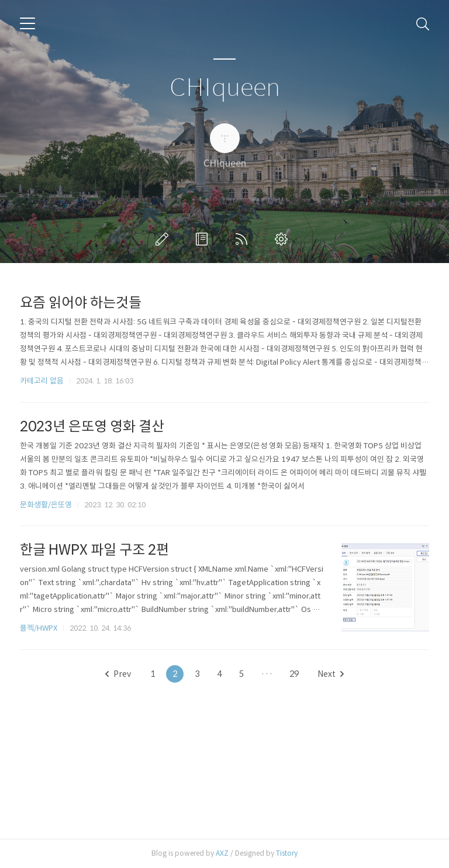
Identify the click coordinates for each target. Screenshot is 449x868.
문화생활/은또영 (46, 505)
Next (331, 674)
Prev (118, 674)
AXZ (222, 853)
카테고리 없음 (42, 381)
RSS (244, 239)
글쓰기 (164, 239)
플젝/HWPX (39, 628)
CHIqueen (225, 88)
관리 (284, 239)
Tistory (287, 853)
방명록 (204, 239)
